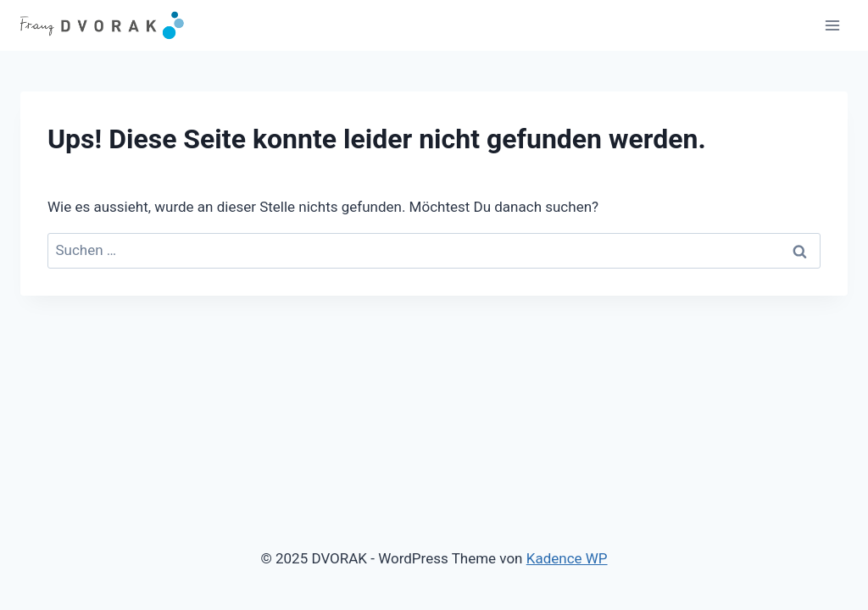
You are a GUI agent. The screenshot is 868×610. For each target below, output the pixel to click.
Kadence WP (567, 558)
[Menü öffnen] (832, 25)
